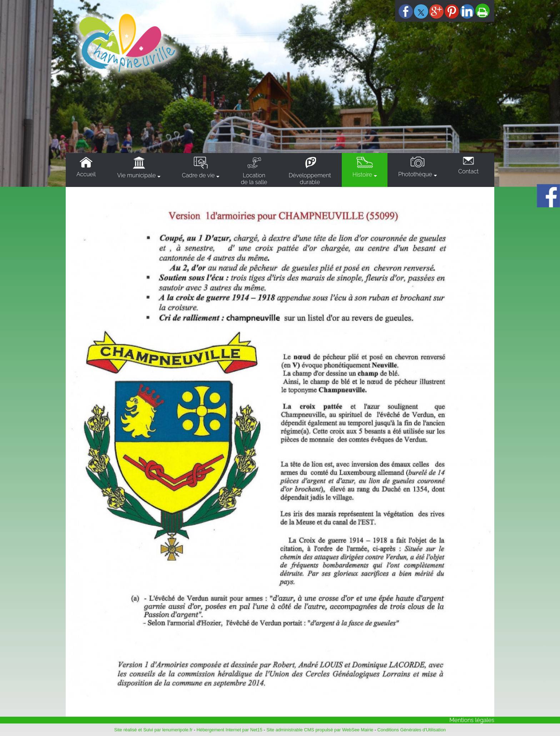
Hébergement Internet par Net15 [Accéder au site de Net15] (229, 730)
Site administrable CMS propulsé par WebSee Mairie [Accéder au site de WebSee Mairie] (320, 730)
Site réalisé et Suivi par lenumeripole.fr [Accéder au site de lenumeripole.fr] (153, 730)
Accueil (86, 174)
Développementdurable (310, 179)
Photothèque (415, 174)
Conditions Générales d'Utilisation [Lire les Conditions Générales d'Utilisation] (412, 730)
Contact (468, 171)
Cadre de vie (198, 175)
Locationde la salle (254, 179)
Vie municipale (136, 175)
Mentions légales (472, 720)
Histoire (362, 175)
